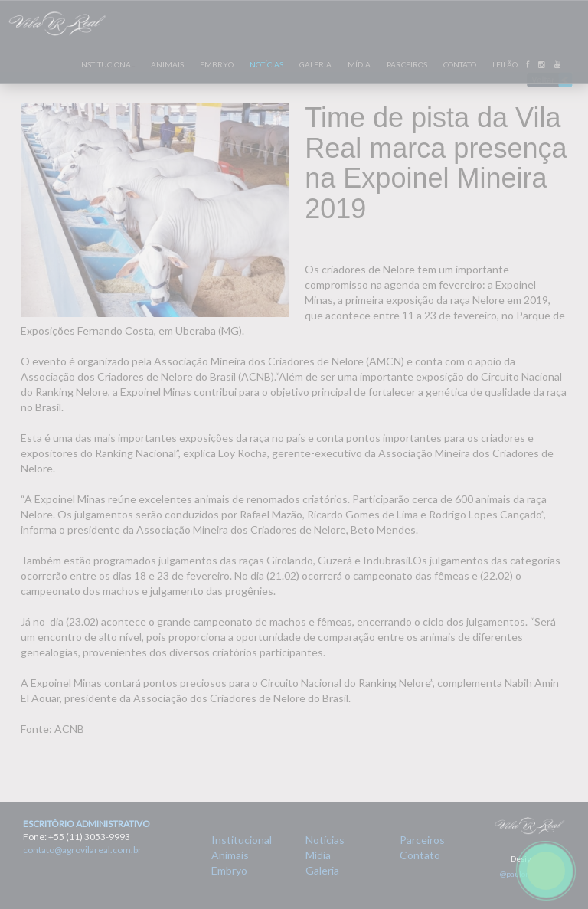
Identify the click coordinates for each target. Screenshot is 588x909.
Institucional (242, 840)
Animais (230, 855)
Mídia (318, 855)
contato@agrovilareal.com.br (82, 850)
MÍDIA (359, 64)
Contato (420, 855)
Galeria (322, 870)
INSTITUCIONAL (107, 64)
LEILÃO (505, 64)
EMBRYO (217, 64)
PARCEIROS (407, 64)
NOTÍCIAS (266, 64)
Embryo (229, 870)
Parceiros (422, 840)
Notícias (325, 840)
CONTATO (460, 64)
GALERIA (315, 64)
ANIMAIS (167, 64)
